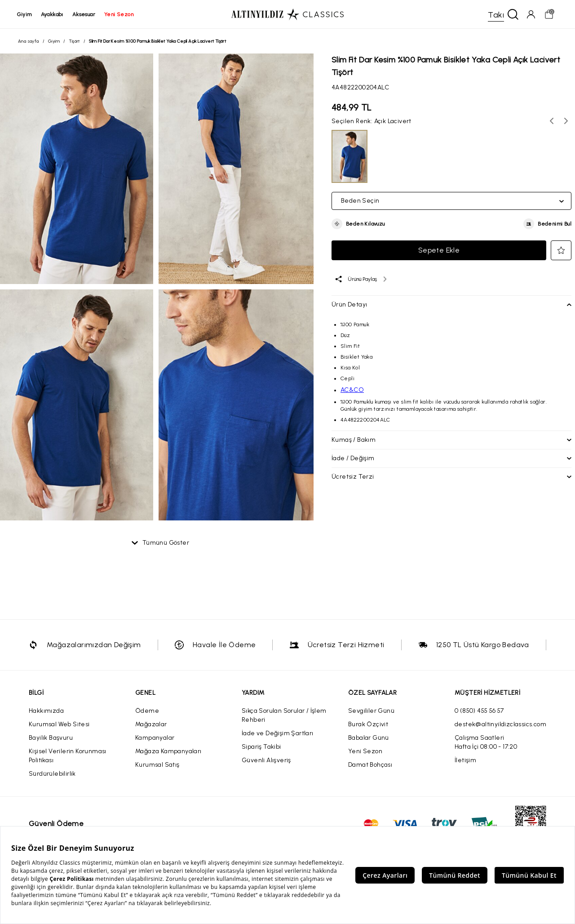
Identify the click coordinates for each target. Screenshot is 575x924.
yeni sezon (120, 14)
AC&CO (352, 390)
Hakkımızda (46, 711)
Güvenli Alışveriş (266, 761)
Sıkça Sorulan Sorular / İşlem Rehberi (284, 716)
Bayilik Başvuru (51, 738)
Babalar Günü (369, 738)
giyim (25, 14)
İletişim (465, 761)
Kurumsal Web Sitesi (59, 725)
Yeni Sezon (365, 752)
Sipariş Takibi (261, 747)
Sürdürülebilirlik (52, 774)
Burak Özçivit (368, 725)
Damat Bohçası (370, 765)
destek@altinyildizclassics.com (500, 725)
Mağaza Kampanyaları (168, 752)
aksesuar (85, 14)
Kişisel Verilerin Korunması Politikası (68, 756)
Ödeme (147, 711)
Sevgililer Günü (371, 711)
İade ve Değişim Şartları (278, 734)
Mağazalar (151, 725)
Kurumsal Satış (157, 765)
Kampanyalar (155, 738)
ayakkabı (53, 14)
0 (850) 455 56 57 (479, 711)
